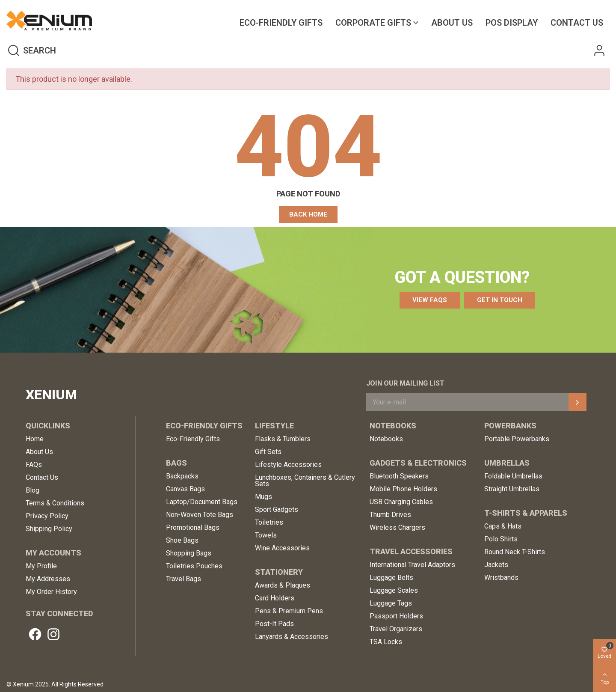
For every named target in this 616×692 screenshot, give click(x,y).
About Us (452, 23)
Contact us (577, 23)
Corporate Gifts (373, 23)
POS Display (512, 23)
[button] (308, 215)
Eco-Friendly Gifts (281, 23)
